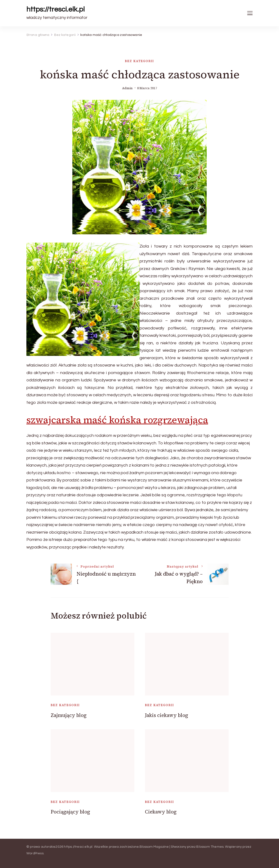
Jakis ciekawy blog (166, 715)
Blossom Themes (210, 847)
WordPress (35, 853)
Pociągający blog (70, 812)
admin (127, 88)
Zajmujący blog (69, 715)
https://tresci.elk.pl (55, 9)
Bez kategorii (140, 61)
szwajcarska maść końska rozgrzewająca (117, 420)
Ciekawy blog (161, 812)
